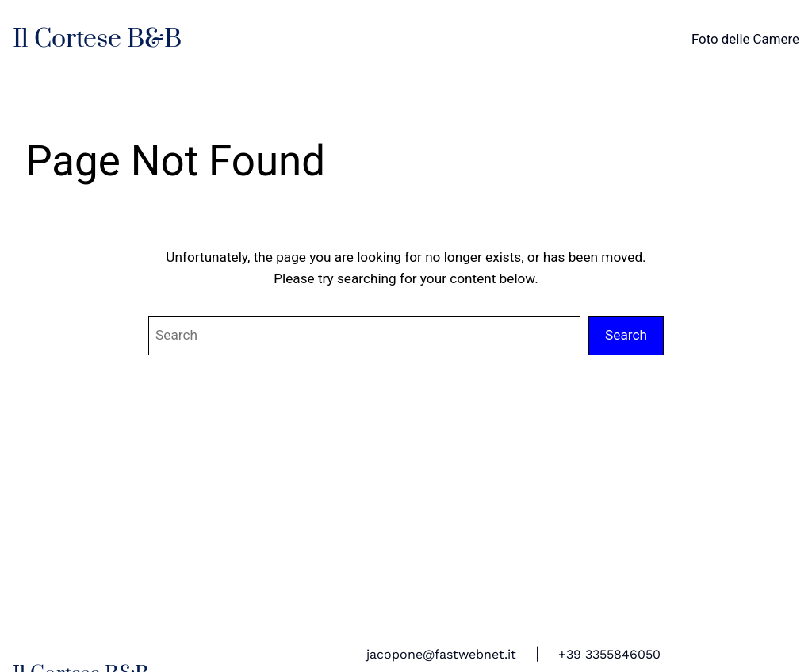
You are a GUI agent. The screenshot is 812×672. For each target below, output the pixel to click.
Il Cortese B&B (97, 39)
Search (626, 335)
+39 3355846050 (609, 655)
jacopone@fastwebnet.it (441, 655)
